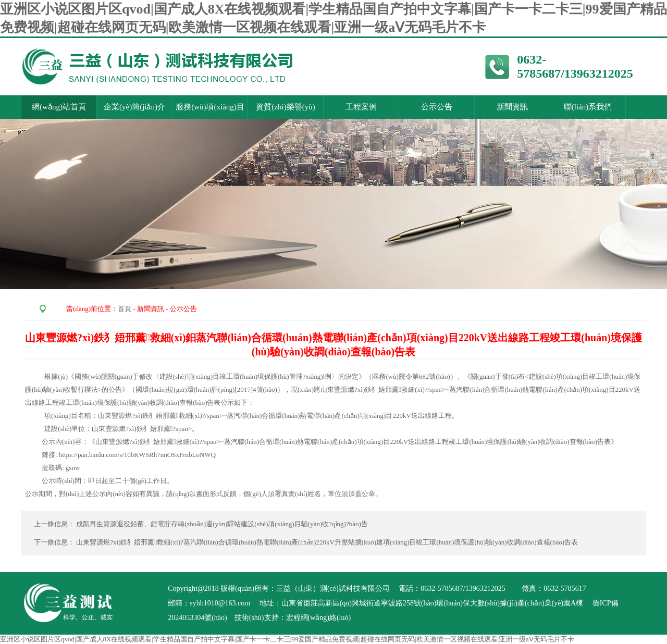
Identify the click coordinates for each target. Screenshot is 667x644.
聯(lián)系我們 (588, 107)
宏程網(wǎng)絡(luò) (319, 618)
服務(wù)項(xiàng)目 (210, 107)
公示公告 (437, 107)
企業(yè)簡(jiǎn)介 (134, 107)
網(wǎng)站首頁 (59, 107)
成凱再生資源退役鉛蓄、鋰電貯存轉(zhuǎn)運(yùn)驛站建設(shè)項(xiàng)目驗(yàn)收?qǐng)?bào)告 (223, 524)
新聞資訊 (512, 107)
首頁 (125, 309)
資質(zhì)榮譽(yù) (285, 107)
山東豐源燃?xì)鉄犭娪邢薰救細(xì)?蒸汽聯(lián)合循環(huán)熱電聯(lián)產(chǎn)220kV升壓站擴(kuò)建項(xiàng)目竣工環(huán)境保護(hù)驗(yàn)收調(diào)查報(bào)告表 (327, 542)
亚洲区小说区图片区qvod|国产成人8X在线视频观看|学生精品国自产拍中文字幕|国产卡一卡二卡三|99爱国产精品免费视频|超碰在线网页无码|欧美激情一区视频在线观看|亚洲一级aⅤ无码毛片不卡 (287, 639)
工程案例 (361, 107)
